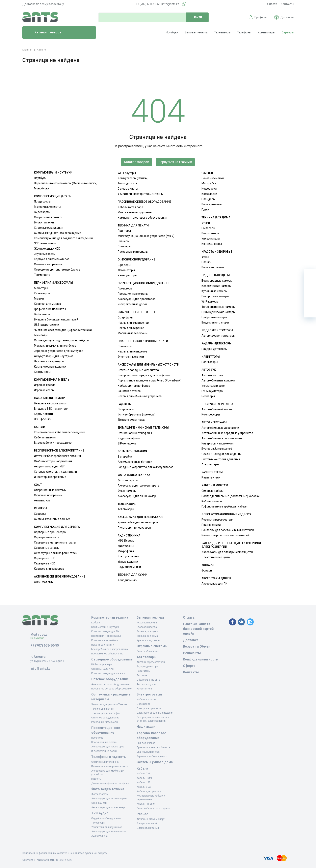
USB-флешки (43, 419)
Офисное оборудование (136, 259)
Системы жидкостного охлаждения (58, 233)
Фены (205, 257)
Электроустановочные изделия (226, 514)
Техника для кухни (133, 575)
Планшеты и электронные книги (143, 341)
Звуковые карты (45, 254)
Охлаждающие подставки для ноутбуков (61, 340)
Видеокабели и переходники (53, 443)
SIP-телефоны (127, 443)
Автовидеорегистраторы (218, 336)
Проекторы (125, 288)
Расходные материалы (133, 252)
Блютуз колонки (128, 556)
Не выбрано (39, 638)
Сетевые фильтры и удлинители (55, 472)
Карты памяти (43, 414)
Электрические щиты (216, 557)
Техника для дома (216, 217)
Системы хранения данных (52, 519)
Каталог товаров (43, 33)
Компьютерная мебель (52, 380)
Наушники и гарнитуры (49, 361)
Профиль (261, 17)
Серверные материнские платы (55, 542)
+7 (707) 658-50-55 (148, 4)
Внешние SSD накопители (51, 409)
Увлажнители (211, 239)
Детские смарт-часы (131, 420)
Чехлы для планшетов (133, 351)
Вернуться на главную (175, 162)
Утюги (206, 223)
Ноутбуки (172, 32)
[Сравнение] (310, 299)
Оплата (272, 4)
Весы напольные (213, 267)
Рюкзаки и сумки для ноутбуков (55, 346)
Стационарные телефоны (135, 433)
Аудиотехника (129, 535)
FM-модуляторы (212, 391)
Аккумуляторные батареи (135, 462)
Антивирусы (42, 500)
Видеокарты (42, 212)
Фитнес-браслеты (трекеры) (137, 414)
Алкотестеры (210, 464)
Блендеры (208, 199)
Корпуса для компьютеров (52, 259)
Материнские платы (47, 207)
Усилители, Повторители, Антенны (140, 194)
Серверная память (47, 537)
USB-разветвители (47, 325)
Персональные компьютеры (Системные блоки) (66, 183)
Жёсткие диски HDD (47, 249)
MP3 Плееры (126, 541)
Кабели (40, 427)
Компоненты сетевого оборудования (142, 218)
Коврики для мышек (47, 304)
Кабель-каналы (212, 501)
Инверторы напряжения (50, 477)
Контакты (287, 4)
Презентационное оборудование (143, 283)
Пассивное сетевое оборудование (144, 202)
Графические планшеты (50, 309)
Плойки (206, 262)
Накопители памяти (50, 398)
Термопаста (42, 275)
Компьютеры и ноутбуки (53, 173)
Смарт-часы (126, 409)
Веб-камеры (42, 314)
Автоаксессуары (214, 422)
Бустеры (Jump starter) (217, 449)
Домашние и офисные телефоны (143, 428)
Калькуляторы (127, 275)
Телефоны (244, 32)
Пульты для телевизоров (134, 528)
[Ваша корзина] (310, 275)
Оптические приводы (48, 264)
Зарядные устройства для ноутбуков (59, 351)
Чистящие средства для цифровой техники (63, 330)
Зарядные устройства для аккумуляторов (146, 467)
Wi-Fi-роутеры (127, 173)
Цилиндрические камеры (218, 312)
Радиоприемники (129, 567)
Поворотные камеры (215, 296)
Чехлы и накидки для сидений (221, 454)
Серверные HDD (45, 563)
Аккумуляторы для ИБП (50, 466)
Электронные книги (131, 357)
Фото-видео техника (134, 475)
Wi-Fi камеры (210, 302)
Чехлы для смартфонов (133, 323)
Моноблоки (42, 188)
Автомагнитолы (212, 375)
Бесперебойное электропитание (59, 451)
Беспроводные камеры (217, 281)
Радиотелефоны (129, 438)
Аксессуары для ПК (216, 578)
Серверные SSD (45, 558)
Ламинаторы (126, 270)
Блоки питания (44, 222)
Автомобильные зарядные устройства (227, 433)
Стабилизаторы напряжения (53, 461)
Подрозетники (211, 525)
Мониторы (41, 288)
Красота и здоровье (217, 252)
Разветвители (212, 472)
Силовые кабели (213, 491)
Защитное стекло (129, 391)
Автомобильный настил (217, 409)
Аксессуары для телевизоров (141, 517)
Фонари (208, 565)
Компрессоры (211, 414)
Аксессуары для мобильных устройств (148, 365)
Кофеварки (209, 189)
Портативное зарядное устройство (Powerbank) (150, 380)
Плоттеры (124, 246)
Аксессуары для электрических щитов (227, 552)
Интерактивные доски (132, 304)
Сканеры (124, 241)
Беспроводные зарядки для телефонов (144, 375)
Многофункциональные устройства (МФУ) (146, 236)
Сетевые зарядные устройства (138, 370)
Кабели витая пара (130, 207)
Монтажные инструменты (135, 212)
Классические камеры (216, 286)
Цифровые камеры (214, 317)
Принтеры (124, 231)
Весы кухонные (212, 204)
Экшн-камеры (127, 491)
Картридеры (42, 372)
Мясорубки (209, 183)
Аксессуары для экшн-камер (137, 496)
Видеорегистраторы (215, 322)
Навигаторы (211, 357)
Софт (38, 485)
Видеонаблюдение (216, 275)
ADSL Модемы (44, 582)
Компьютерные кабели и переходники (60, 432)
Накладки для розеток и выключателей (228, 530)
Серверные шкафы (47, 548)
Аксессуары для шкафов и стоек (56, 553)
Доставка (287, 17)
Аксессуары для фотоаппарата (139, 486)
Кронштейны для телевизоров (138, 522)
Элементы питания (132, 451)
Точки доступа (127, 183)
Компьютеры (266, 32)
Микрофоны (126, 551)
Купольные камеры (214, 291)
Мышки (39, 299)
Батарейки (125, 457)
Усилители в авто (213, 386)
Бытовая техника (196, 32)
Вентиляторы (210, 233)
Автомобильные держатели (220, 428)
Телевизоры (222, 32)
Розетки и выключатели (217, 520)
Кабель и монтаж (215, 485)
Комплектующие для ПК (53, 196)
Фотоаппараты (128, 480)
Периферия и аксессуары (53, 283)
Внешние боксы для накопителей (56, 319)
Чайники (207, 173)
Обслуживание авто (217, 404)
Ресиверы (208, 396)
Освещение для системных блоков (57, 270)
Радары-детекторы (217, 343)
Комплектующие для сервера (57, 527)
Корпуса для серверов (49, 569)
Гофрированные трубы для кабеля (225, 506)
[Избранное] (310, 287)
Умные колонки (128, 562)
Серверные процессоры (50, 532)
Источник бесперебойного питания (57, 456)
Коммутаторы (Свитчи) (133, 178)
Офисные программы (48, 495)
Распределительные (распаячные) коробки (231, 496)
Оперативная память (48, 217)
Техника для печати (133, 225)
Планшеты (125, 346)
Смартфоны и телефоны (136, 312)
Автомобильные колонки (218, 380)
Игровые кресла (45, 385)
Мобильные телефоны (133, 333)
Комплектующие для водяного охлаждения (63, 238)
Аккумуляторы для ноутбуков (54, 356)
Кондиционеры (212, 244)
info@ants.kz (171, 4)
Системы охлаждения (49, 228)
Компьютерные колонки (50, 367)
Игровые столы (44, 390)
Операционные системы (50, 490)
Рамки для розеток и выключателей (226, 535)
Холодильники (127, 580)
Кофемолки (209, 194)
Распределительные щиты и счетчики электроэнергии (231, 545)
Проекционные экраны (133, 294)
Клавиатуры (42, 293)
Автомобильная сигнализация (222, 438)
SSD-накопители (45, 243)
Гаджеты (125, 404)
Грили (205, 210)
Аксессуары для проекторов (137, 299)
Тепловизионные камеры (218, 307)
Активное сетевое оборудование (60, 577)
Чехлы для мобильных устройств (140, 396)
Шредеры (124, 265)
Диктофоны (126, 546)
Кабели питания (45, 437)
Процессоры (42, 201)
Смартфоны (125, 317)
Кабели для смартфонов (134, 386)
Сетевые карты (128, 189)
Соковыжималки (213, 178)
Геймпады (41, 335)
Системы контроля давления (221, 459)
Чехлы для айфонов (131, 328)
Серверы (288, 32)
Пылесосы (208, 228)
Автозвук (209, 370)
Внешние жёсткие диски (50, 403)
